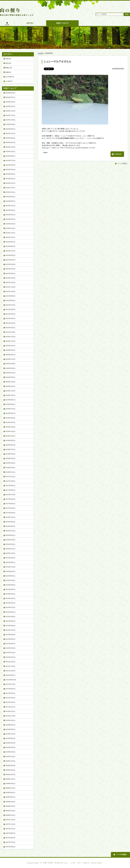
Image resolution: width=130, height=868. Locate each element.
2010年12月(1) (10, 711)
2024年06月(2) (10, 165)
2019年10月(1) (10, 395)
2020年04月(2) (10, 373)
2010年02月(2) (10, 752)
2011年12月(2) (10, 662)
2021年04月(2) (10, 318)
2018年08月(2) (10, 445)
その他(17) (9, 81)
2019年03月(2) (10, 427)
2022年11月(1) (10, 233)
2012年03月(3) (10, 648)
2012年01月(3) (10, 657)
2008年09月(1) (10, 784)
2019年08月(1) (10, 404)
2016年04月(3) (10, 540)
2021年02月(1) (10, 328)
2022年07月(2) (10, 251)
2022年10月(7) (10, 237)
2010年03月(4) (10, 747)
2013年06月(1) (10, 612)
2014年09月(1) (10, 589)
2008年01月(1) (10, 815)
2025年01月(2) (10, 147)
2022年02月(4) (10, 273)
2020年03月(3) (10, 377)
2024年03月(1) (10, 179)
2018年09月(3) (10, 440)
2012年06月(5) (10, 635)
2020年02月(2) (10, 382)
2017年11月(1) (10, 477)
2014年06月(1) (10, 594)
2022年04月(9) (10, 264)
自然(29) (8, 59)
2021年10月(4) (10, 291)
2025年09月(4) (10, 124)
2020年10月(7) (10, 346)
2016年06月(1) (10, 535)
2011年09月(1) (10, 675)
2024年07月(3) (10, 160)
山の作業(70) (10, 77)
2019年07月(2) (10, 409)
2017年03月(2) (10, 513)
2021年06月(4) (10, 309)
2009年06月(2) (10, 770)
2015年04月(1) (10, 580)
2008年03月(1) (10, 806)
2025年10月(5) (10, 120)
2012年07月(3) (10, 630)
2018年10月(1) (10, 436)
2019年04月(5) (10, 422)
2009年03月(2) (10, 775)
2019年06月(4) (10, 413)
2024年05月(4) (10, 169)
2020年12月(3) (10, 337)
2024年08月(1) (10, 156)
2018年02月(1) (10, 468)
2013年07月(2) (10, 607)
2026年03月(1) (10, 97)
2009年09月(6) (10, 766)
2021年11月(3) (10, 287)
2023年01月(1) (10, 228)
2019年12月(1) (10, 391)
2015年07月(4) (10, 567)
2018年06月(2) (10, 454)
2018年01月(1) (10, 472)
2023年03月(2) (10, 224)
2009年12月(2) (10, 761)
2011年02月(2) (10, 702)
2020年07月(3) (10, 359)
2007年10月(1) (10, 829)
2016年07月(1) (10, 531)
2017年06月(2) (10, 499)
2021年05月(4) (10, 314)
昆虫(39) (8, 63)
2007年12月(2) (10, 820)
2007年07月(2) (10, 842)
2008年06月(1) (10, 793)
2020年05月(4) (10, 368)
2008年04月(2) (10, 802)
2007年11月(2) (10, 824)
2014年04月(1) (10, 603)
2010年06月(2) (10, 738)
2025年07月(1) (10, 133)
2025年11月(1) (10, 115)
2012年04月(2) (10, 644)
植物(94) (8, 72)
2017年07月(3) (10, 495)
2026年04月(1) (10, 93)
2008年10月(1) (10, 779)
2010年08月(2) (10, 729)
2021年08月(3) (10, 300)
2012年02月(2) (10, 653)
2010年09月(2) (10, 725)
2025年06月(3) (10, 138)
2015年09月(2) (10, 558)
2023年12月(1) (10, 188)
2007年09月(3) (10, 833)
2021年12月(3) (10, 282)
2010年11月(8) (10, 716)
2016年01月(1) (10, 549)
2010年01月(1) (10, 757)
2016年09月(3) (10, 522)
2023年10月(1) (10, 192)
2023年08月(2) (10, 201)
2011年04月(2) (10, 698)
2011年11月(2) (10, 666)
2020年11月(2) (10, 341)
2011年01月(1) (10, 707)
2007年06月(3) (10, 847)
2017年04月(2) (10, 508)
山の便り (41, 53)
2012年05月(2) (10, 639)
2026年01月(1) (10, 106)
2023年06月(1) (10, 210)
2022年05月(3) (10, 260)
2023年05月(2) (10, 215)
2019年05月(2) (10, 418)
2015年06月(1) (10, 571)
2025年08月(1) (10, 129)
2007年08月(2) (10, 838)
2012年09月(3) (10, 621)
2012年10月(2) (10, 617)
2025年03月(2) (10, 142)
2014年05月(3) (10, 598)
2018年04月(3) (10, 458)
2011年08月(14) (11, 680)
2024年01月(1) (10, 183)
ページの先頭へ (122, 164)
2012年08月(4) (10, 626)
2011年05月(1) (10, 693)
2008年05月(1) (10, 797)
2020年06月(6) (10, 364)
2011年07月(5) (10, 684)
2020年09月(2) (10, 350)
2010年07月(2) (10, 734)
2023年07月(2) (10, 206)
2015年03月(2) (10, 585)
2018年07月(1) (10, 449)
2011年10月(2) (10, 671)
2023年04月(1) (10, 219)
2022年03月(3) (10, 269)
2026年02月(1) (10, 102)
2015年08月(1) (10, 562)
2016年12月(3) (10, 517)
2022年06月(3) (10, 255)
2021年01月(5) (10, 332)
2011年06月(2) (10, 689)
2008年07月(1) (10, 788)
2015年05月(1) (10, 576)
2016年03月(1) (10, 544)
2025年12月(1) (10, 111)
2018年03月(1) (10, 463)
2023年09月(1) (10, 197)
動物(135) (9, 68)
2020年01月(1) (10, 386)
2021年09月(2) (10, 296)
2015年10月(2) (10, 553)
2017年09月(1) (10, 486)
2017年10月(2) (10, 481)
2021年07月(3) (10, 305)
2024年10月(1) (10, 151)
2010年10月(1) (10, 720)
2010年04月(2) (10, 743)
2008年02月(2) (10, 811)
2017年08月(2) (10, 490)
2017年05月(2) (10, 504)
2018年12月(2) (10, 431)
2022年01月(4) (10, 278)
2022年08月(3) (10, 246)
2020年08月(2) (10, 355)
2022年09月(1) (10, 242)
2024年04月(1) (10, 174)
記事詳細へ (118, 154)
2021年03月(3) (10, 323)
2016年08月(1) (10, 526)
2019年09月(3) (10, 400)
